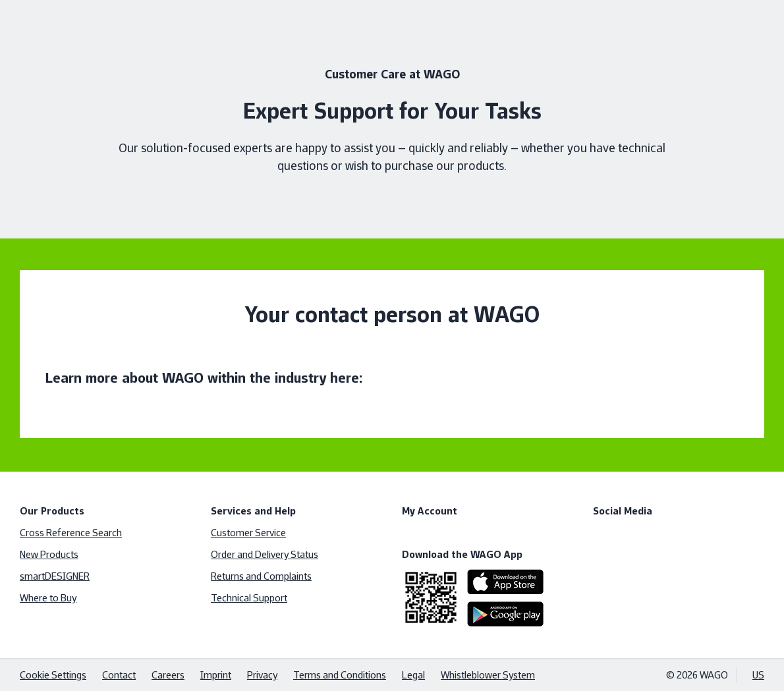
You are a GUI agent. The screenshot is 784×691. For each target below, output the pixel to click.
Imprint (216, 675)
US (758, 675)
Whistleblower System (488, 675)
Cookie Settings (53, 675)
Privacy (262, 675)
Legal (413, 675)
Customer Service (248, 533)
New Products (49, 554)
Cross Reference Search (71, 533)
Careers (168, 675)
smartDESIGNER (55, 576)
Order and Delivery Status (265, 554)
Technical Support (249, 598)
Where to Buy (48, 598)
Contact (119, 675)
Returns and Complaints (261, 576)
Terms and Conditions (340, 675)
